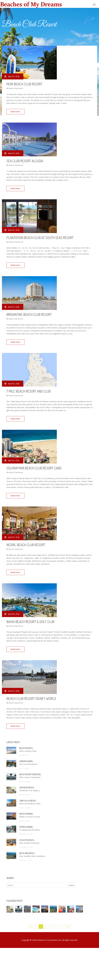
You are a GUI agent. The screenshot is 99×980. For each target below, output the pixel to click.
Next (68, 922)
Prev (31, 922)
